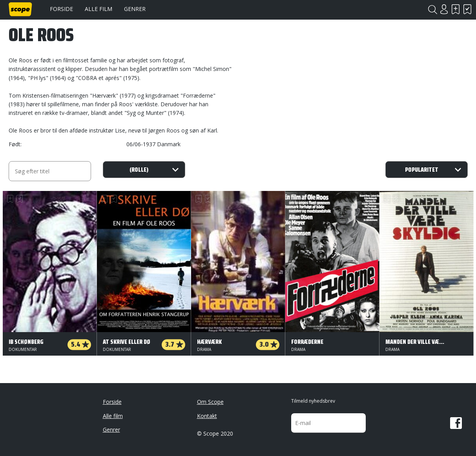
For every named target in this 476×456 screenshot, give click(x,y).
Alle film (98, 9)
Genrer (135, 9)
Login (444, 9)
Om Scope (210, 402)
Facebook (456, 423)
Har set (468, 9)
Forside (61, 9)
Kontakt (207, 416)
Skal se (456, 9)
